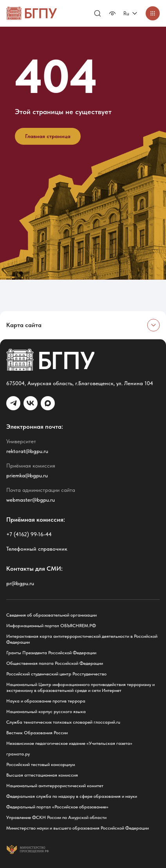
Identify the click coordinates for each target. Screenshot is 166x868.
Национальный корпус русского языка (46, 712)
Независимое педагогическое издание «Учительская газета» (69, 743)
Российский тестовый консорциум (41, 764)
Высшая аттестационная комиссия (42, 775)
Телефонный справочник (37, 549)
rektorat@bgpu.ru (27, 451)
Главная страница (48, 136)
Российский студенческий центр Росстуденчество (56, 674)
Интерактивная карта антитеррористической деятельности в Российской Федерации (82, 639)
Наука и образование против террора (46, 701)
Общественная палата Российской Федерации (55, 663)
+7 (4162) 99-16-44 (29, 534)
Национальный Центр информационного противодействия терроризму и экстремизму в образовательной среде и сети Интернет (80, 687)
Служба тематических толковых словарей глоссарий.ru (63, 722)
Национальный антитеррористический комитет (55, 786)
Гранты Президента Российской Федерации (51, 653)
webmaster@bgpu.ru (31, 500)
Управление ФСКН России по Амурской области (56, 817)
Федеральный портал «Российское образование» (57, 807)
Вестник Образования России (37, 733)
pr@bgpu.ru (20, 583)
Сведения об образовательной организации (51, 615)
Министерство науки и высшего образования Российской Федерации (78, 828)
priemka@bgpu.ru (27, 475)
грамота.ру (18, 754)
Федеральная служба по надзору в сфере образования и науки (72, 796)
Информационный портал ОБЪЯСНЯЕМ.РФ (51, 626)
